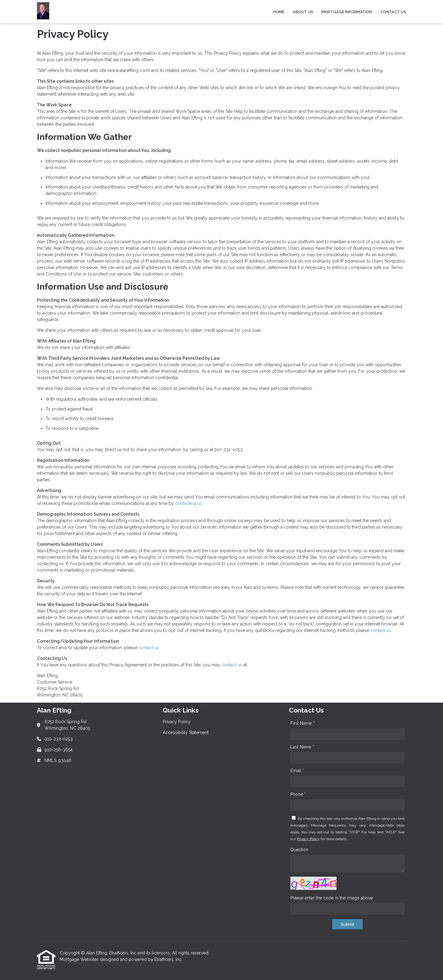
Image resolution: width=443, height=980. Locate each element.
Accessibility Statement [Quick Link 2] (186, 732)
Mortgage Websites (80, 959)
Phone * (298, 794)
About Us (303, 12)
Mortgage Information (347, 12)
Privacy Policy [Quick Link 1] (177, 722)
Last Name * (302, 747)
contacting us (188, 503)
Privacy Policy (308, 839)
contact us (381, 630)
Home (279, 12)
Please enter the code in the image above (332, 898)
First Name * (302, 723)
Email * (297, 771)
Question (299, 850)
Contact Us (393, 12)
